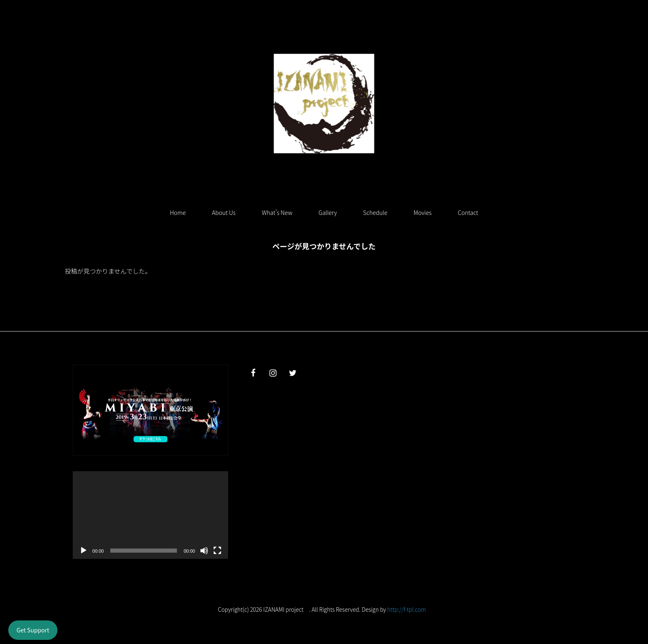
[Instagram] (273, 373)
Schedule (375, 212)
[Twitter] (293, 373)
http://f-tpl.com (407, 609)
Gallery (328, 212)
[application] (150, 515)
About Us (224, 212)
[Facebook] (253, 373)
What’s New (277, 212)
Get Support (33, 630)
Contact (468, 212)
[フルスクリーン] (217, 551)
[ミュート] (204, 551)
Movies (423, 212)
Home (178, 212)
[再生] (83, 551)
